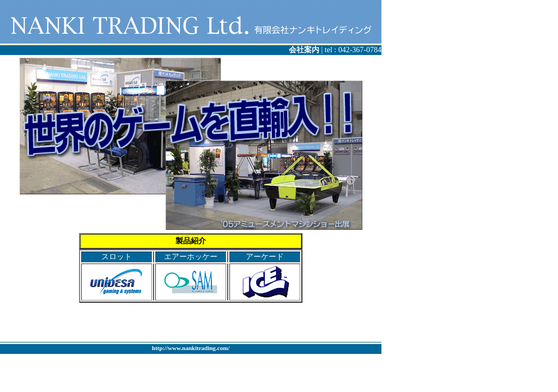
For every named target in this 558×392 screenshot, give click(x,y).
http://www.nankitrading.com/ (191, 348)
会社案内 (305, 50)
